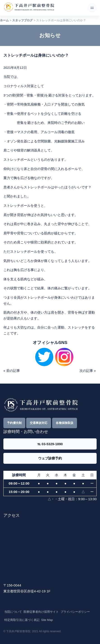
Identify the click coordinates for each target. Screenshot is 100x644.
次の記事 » (88, 371)
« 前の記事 (12, 371)
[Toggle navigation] (92, 8)
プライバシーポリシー (75, 612)
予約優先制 (14, 423)
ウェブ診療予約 (50, 458)
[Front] (29, 8)
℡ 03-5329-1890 (50, 444)
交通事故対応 (39, 423)
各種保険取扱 (65, 423)
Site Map (47, 620)
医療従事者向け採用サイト (41, 612)
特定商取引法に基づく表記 (22, 620)
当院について (13, 612)
